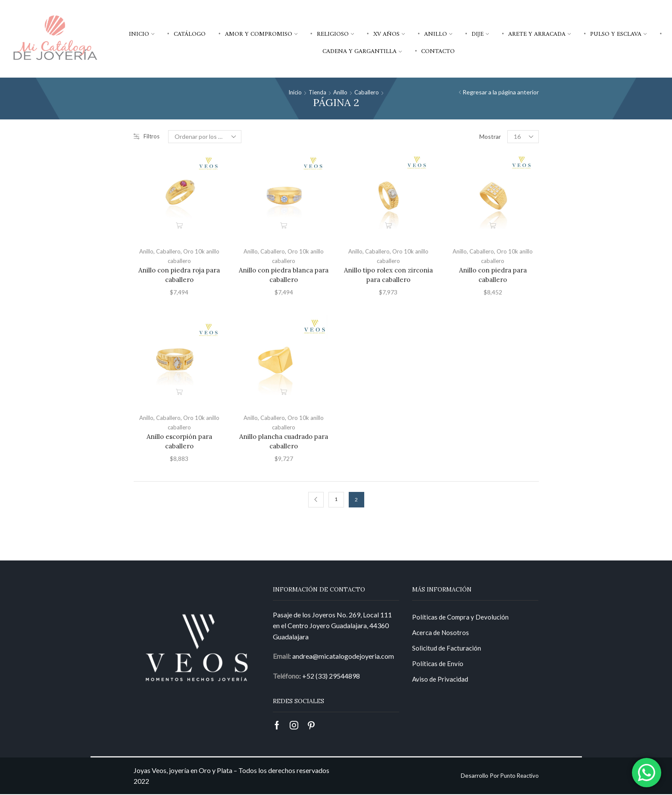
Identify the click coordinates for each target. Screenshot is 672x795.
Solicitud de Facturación (448, 650)
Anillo (438, 34)
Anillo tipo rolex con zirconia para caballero (388, 275)
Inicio (142, 34)
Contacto (438, 51)
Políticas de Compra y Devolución (462, 618)
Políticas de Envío (438, 667)
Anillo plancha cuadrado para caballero (284, 441)
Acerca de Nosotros (442, 634)
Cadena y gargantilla (362, 51)
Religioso (335, 34)
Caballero (368, 92)
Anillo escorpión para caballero (179, 441)
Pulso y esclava (618, 34)
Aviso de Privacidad (441, 683)
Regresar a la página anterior (501, 92)
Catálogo (190, 34)
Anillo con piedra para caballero (493, 275)
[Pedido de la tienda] (206, 137)
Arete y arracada (539, 34)
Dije (480, 34)
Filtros (147, 136)
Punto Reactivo (518, 777)
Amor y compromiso (261, 34)
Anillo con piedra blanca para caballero (284, 275)
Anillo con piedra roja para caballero (179, 275)
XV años (389, 34)
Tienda (317, 92)
